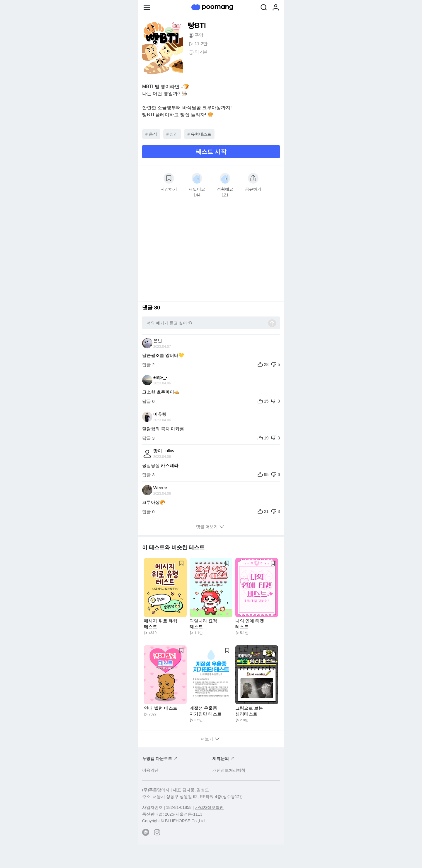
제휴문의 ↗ (223, 759)
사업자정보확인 (209, 807)
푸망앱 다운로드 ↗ (160, 759)
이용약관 (150, 770)
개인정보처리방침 (229, 770)
